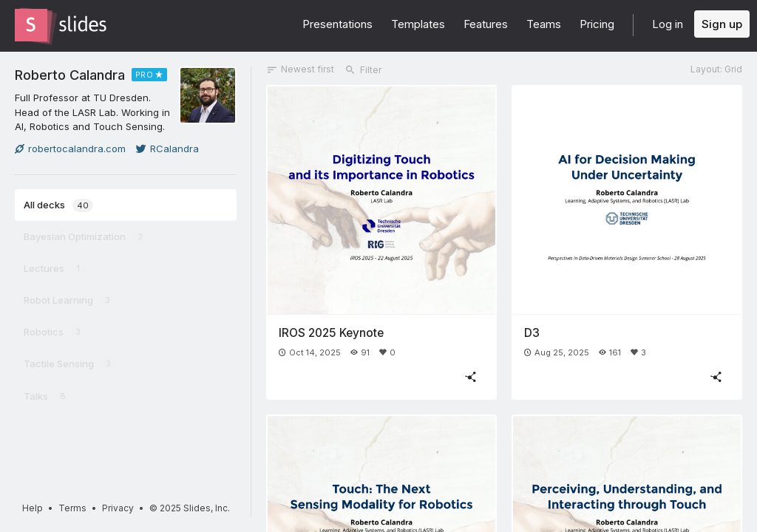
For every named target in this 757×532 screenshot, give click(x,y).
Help (33, 508)
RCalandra (167, 149)
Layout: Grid (716, 69)
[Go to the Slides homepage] (31, 25)
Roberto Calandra (70, 75)
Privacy (118, 508)
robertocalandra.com (70, 149)
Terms (72, 508)
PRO (145, 75)
